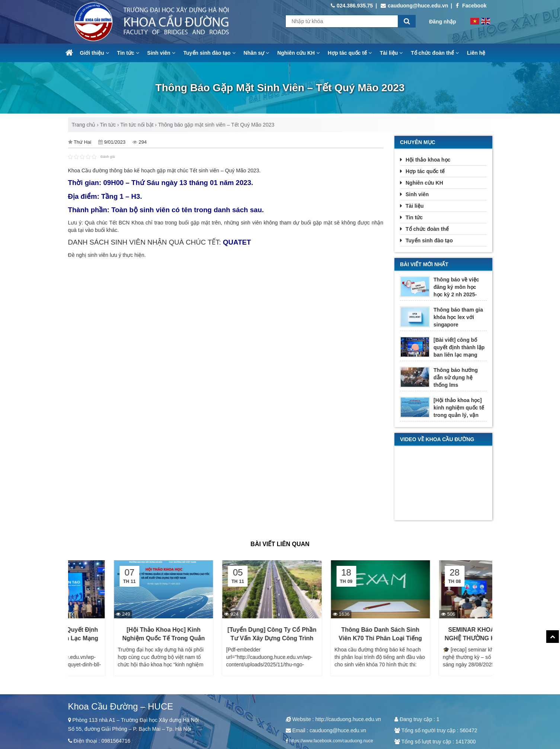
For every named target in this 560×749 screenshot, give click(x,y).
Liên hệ (476, 53)
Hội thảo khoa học (428, 160)
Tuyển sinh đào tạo (209, 53)
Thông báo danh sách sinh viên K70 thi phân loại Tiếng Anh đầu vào (443, 638)
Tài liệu (391, 53)
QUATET (237, 242)
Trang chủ (84, 125)
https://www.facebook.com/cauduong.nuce (331, 741)
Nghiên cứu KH (298, 53)
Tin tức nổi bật (137, 125)
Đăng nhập (443, 22)
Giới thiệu (95, 53)
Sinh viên (161, 53)
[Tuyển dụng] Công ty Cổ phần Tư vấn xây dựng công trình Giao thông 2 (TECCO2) (334, 638)
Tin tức (128, 53)
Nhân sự (257, 53)
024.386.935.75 (352, 6)
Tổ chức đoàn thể (435, 53)
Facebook (471, 6)
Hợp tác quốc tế (350, 53)
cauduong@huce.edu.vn (414, 6)
